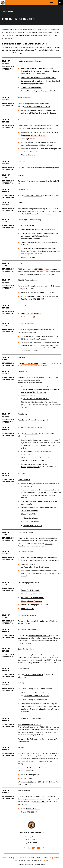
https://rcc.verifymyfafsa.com (31, 383)
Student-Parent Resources (31, 601)
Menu (52, 3)
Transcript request (28, 139)
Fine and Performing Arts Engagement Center (39, 91)
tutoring (40, 704)
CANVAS (56, 181)
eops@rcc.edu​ (41, 339)
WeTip (47, 860)
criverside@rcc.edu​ (41, 249)
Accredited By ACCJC (38, 860)
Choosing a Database (32, 522)
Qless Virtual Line (28, 155)
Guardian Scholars (31, 433)
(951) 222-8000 (32, 843)
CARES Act (29, 214)
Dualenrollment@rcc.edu (31, 317)
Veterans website (36, 768)
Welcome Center (40, 802)
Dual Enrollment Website (31, 313)
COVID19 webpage (42, 269)
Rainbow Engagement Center (32, 597)
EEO (16, 858)
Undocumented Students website (43, 739)
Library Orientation (31, 518)
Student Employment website (41, 558)
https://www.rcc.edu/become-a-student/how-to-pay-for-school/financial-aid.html (41, 391)
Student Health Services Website (42, 621)
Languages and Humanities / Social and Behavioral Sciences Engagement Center (40, 82)
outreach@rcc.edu (33, 808)
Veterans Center (27, 608)
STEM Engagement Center (31, 87)
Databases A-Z (44, 493)
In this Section (8, 12)
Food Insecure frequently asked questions (34, 420)
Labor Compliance (47, 858)
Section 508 (31, 858)
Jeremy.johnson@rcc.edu (30, 467)
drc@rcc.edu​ (55, 286)
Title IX (38, 858)
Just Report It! (57, 858)
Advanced (25, 69)
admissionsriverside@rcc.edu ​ (34, 135)
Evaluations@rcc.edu (30, 363)
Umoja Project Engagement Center (34, 605)
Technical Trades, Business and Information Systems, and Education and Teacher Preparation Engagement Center (40, 71)
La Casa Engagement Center (32, 594)
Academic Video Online (44, 508)
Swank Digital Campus (30, 510)
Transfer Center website (34, 674)
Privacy (5, 858)
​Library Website (24, 479)
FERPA (10, 858)
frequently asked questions (39, 635)
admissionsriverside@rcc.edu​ (50, 149)
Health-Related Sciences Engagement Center (39, 77)
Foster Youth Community (31, 590)
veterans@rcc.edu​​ (33, 775)
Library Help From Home (33, 525)
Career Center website (33, 195)
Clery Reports (22, 858)
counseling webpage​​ (32, 239)
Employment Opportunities (23, 860)
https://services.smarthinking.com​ (43, 113)
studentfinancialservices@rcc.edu (36, 398)
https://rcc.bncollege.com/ (49, 168)
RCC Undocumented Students (30, 724)
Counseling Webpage (26, 226)
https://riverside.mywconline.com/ (37, 106)
